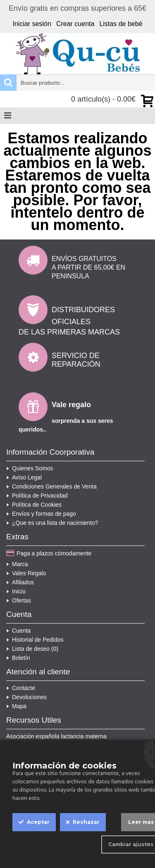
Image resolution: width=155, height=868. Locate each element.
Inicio (16, 591)
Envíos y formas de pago (41, 514)
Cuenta (18, 631)
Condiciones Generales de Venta (51, 486)
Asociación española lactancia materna (56, 736)
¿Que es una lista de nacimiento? (52, 523)
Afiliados (20, 582)
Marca (17, 564)
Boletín (18, 658)
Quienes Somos (30, 468)
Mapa (16, 706)
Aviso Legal (24, 477)
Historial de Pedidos (35, 640)
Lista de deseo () (32, 649)
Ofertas (19, 600)
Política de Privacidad (37, 496)
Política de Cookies (34, 505)
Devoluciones (26, 697)
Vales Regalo (26, 573)
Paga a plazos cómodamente (49, 554)
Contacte (21, 688)
